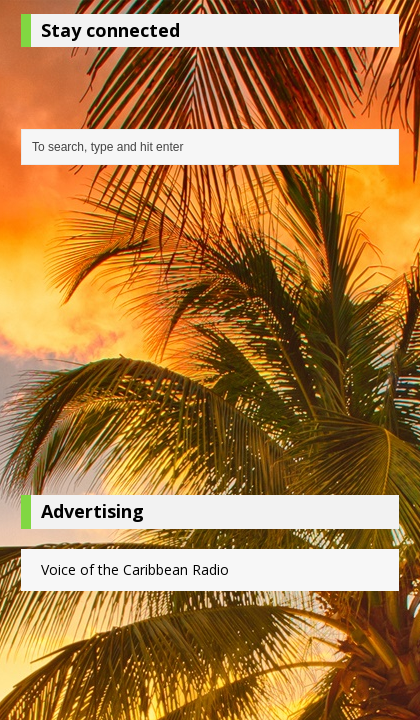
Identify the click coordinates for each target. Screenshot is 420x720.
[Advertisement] (210, 335)
